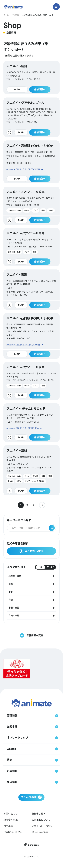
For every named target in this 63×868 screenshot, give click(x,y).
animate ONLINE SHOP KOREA (23, 428)
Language (33, 845)
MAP (17, 89)
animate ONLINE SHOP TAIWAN (23, 169)
